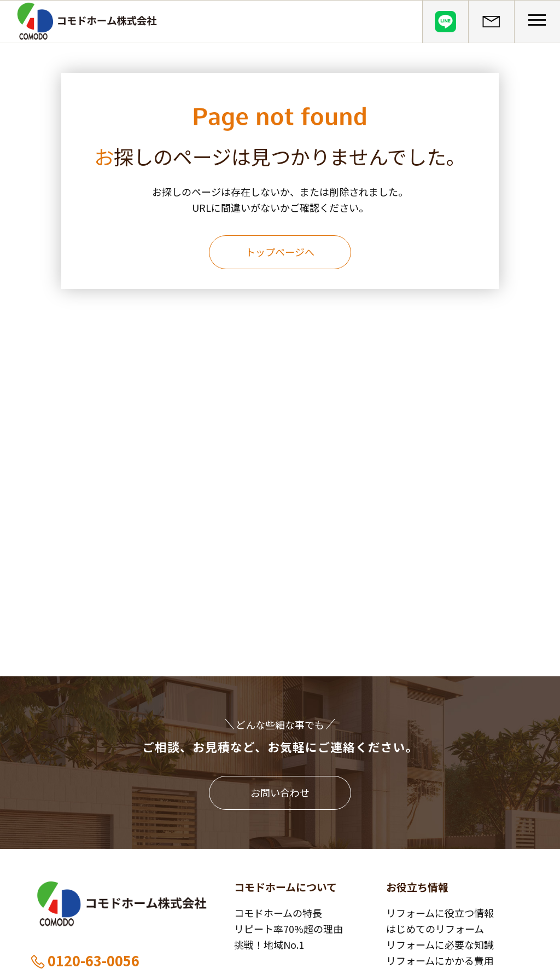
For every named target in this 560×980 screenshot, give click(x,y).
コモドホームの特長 (278, 913)
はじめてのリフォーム (435, 929)
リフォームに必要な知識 (440, 944)
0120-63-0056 (84, 960)
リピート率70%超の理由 (288, 929)
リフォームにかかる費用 (440, 960)
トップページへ (280, 252)
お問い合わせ (280, 792)
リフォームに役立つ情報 (440, 913)
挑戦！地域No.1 (269, 944)
